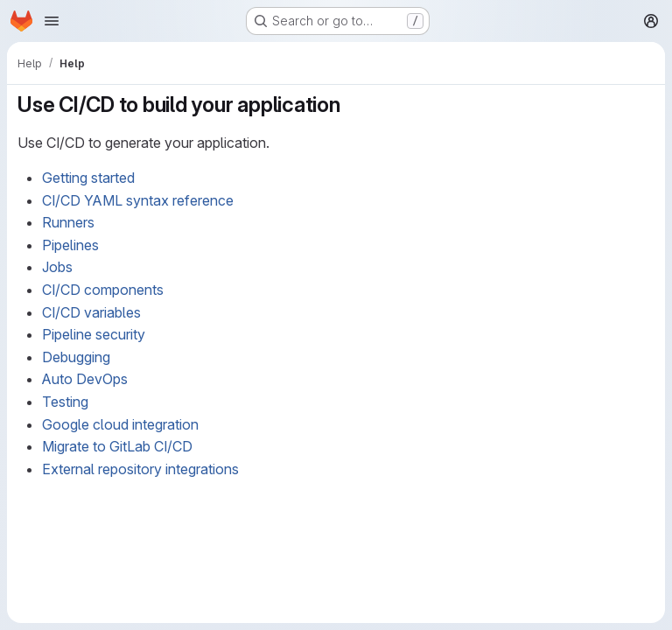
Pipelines (70, 245)
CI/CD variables (91, 312)
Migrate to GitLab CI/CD (117, 446)
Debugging (76, 357)
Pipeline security (94, 334)
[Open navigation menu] (52, 21)
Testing (65, 402)
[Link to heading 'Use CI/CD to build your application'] (352, 105)
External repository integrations (140, 469)
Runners (68, 222)
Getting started (88, 178)
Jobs (57, 267)
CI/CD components (103, 290)
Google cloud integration (120, 424)
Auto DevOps (85, 379)
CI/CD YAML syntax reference (138, 200)
